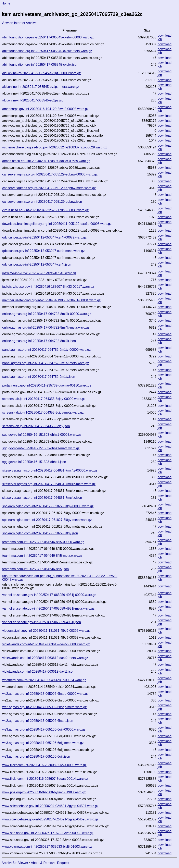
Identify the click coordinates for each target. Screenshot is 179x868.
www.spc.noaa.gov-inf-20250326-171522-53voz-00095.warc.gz (48, 833)
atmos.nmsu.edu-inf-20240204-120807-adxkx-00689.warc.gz (46, 161)
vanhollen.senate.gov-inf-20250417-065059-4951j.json (42, 622)
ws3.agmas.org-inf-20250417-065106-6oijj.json (36, 756)
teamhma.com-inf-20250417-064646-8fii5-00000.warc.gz (43, 542)
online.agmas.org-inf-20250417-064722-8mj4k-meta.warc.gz (46, 327)
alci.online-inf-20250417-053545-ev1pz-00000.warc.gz (41, 73)
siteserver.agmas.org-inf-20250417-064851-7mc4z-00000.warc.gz (50, 470)
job (160, 39)
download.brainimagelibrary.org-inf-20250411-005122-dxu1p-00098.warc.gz (57, 224)
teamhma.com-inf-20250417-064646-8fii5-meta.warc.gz (42, 556)
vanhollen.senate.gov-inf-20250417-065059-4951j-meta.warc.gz (48, 608)
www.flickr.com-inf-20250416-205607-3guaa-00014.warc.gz (45, 779)
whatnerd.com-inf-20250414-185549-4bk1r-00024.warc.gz (44, 680)
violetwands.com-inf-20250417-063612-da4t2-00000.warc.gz (46, 644)
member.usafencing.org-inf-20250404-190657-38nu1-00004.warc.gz (51, 300)
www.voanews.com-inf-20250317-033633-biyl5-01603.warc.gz (47, 847)
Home (6, 3)
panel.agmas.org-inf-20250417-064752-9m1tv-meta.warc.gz (46, 363)
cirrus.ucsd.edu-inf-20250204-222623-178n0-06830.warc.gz (45, 210)
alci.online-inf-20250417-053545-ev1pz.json (34, 100)
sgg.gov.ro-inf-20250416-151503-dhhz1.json (34, 462)
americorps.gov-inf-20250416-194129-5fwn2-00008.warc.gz (45, 109)
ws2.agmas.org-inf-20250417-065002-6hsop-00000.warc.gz (45, 694)
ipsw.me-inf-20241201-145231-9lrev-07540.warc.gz (39, 273)
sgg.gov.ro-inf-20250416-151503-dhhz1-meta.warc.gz (41, 448)
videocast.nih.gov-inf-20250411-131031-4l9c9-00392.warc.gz (46, 631)
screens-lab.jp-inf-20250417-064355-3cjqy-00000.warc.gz (44, 399)
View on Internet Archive (19, 23)
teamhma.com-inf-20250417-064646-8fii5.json (35, 569)
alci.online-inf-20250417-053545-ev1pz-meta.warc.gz (41, 87)
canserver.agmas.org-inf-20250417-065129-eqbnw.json (42, 202)
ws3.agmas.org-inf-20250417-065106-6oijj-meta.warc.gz (43, 743)
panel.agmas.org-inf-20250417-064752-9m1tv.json (39, 377)
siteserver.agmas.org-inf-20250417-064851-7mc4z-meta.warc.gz (49, 484)
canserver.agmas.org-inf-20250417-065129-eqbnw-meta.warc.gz (49, 188)
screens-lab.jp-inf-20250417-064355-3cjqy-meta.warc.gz (43, 412)
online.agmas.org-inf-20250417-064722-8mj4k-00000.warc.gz (47, 314)
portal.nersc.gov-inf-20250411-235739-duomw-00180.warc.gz (47, 385)
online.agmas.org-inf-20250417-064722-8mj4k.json (39, 341)
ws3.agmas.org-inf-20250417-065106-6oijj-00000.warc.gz (44, 729)
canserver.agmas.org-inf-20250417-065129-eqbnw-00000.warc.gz (50, 174)
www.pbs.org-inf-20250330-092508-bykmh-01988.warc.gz (44, 792)
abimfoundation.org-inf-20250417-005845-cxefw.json (40, 65)
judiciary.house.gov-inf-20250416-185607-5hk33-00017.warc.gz (48, 287)
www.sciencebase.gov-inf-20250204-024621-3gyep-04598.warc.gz (50, 819)
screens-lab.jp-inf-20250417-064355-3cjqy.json (36, 426)
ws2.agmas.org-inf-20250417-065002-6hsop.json (38, 721)
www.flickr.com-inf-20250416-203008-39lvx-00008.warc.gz (44, 765)
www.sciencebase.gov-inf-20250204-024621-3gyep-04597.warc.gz (50, 806)
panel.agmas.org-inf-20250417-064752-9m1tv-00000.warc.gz (46, 350)
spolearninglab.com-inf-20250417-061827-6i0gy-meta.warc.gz (47, 520)
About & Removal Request (50, 863)
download (165, 35)
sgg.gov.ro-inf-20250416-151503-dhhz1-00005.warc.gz (42, 435)
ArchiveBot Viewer (15, 863)
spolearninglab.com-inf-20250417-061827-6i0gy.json (40, 533)
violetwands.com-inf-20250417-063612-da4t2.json (38, 671)
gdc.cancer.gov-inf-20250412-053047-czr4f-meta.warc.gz (43, 251)
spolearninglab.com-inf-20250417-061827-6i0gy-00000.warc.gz (48, 506)
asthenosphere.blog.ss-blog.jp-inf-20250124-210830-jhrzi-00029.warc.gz (55, 147)
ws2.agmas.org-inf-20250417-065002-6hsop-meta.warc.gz (44, 707)
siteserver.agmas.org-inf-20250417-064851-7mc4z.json (42, 498)
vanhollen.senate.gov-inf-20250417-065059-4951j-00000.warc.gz (49, 595)
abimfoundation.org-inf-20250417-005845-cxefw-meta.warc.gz (47, 51)
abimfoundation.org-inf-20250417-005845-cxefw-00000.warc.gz (48, 37)
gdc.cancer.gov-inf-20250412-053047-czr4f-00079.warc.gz (44, 237)
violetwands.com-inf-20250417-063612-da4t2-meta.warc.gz (45, 658)
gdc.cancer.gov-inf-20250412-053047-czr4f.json (37, 264)
